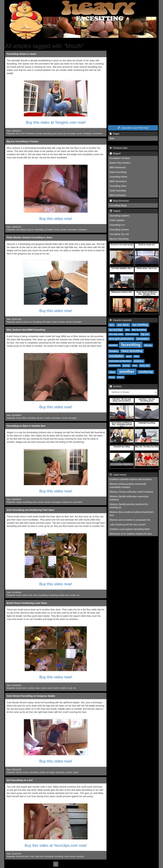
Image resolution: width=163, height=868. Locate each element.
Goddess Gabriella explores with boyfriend (131, 479)
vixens (25, 595)
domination (98, 134)
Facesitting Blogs (118, 205)
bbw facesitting (139, 330)
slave (35, 502)
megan (19, 502)
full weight (71, 134)
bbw (127, 330)
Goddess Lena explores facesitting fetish (130, 529)
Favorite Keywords (121, 320)
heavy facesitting (132, 351)
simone (26, 772)
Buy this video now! (56, 219)
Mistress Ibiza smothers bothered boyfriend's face (132, 514)
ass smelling (140, 325)
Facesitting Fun (117, 225)
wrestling (80, 857)
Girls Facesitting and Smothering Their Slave (30, 510)
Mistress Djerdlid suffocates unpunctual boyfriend (129, 498)
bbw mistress (132, 334)
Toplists (115, 211)
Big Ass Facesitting (119, 239)
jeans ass (62, 134)
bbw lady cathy (116, 334)
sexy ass (145, 366)
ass (78, 595)
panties (63, 230)
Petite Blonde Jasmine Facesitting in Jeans (30, 238)
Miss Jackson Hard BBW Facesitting (26, 330)
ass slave (123, 325)
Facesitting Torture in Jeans (21, 54)
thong (18, 418)
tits (75, 688)
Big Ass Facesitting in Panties (23, 141)
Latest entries (118, 475)
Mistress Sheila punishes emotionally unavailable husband (128, 486)
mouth (79, 134)
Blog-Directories (119, 201)
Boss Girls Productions (26, 134)
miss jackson (21, 230)
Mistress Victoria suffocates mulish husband (131, 492)
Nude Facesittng (118, 191)
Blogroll (115, 154)
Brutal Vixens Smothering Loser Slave (27, 603)
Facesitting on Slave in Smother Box (26, 426)
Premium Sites (119, 148)
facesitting (47, 134)
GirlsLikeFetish (22, 857)
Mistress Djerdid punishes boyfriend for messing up (129, 506)
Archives (116, 386)
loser (30, 595)
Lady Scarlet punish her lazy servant (128, 525)
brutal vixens (21, 688)
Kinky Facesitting (118, 172)
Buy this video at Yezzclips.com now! (56, 845)
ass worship (116, 330)
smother (61, 322)
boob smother (53, 688)
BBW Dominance (118, 181)
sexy (135, 366)
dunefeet (113, 345)
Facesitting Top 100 (119, 234)
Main (112, 138)
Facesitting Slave (118, 186)
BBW (24, 418)
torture (120, 377)
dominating (49, 857)
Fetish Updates (117, 220)
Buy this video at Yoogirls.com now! (56, 122)
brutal (18, 595)
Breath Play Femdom (120, 163)
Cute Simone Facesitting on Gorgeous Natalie (31, 696)
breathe (63, 688)
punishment (115, 366)
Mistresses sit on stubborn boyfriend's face (131, 534)
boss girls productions (121, 339)
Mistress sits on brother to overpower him (130, 520)
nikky (37, 857)
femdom (114, 351)
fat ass (148, 345)
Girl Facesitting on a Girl (20, 780)
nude (32, 857)
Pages (115, 134)
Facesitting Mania (118, 177)
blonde (39, 134)
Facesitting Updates (120, 216)
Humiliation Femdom (120, 158)
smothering (53, 595)
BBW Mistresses (118, 167)
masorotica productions (120, 361)
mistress (139, 361)
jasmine (19, 322)
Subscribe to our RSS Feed (133, 128)
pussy (73, 857)
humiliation (87, 134)
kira (42, 857)
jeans (55, 134)
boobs (43, 688)
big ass (31, 230)
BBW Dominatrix (118, 195)
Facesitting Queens (119, 230)
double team (64, 595)
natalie (42, 772)
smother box (67, 502)
